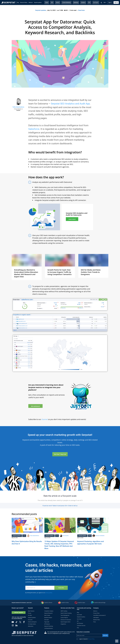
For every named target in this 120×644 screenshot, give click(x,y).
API (78, 621)
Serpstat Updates (32, 618)
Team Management (65, 615)
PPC (89, 3)
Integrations (63, 624)
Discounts (30, 620)
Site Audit (46, 620)
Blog (18, 3)
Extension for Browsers (66, 620)
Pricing (30, 613)
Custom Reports (64, 618)
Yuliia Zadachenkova (18, 107)
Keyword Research (48, 613)
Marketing (76, 3)
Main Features (31, 611)
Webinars (31, 3)
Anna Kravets (66, 536)
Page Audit (47, 622)
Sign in (110, 3)
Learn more (29, 603)
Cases (47, 3)
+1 (24, 536)
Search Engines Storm (66, 622)
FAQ (78, 628)
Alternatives (31, 626)
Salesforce (34, 129)
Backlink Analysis (48, 618)
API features (47, 624)
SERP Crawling (64, 611)
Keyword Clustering (49, 626)
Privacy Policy (96, 613)
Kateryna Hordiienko (100, 536)
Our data (30, 615)
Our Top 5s (96, 3)
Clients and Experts (32, 622)
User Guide (79, 615)
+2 (90, 536)
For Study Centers (32, 624)
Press (94, 622)
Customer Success (81, 626)
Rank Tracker (47, 615)
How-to (58, 3)
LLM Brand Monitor (49, 628)
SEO (52, 3)
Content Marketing (66, 3)
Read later (82, 10)
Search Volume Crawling (66, 613)
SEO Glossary (80, 623)
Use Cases (79, 619)
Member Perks (96, 620)
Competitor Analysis (49, 611)
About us (95, 611)
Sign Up (116, 3)
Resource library (24, 3)
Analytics (83, 3)
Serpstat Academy (81, 617)
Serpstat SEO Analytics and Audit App (70, 104)
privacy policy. (49, 593)
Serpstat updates (38, 3)
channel (45, 419)
